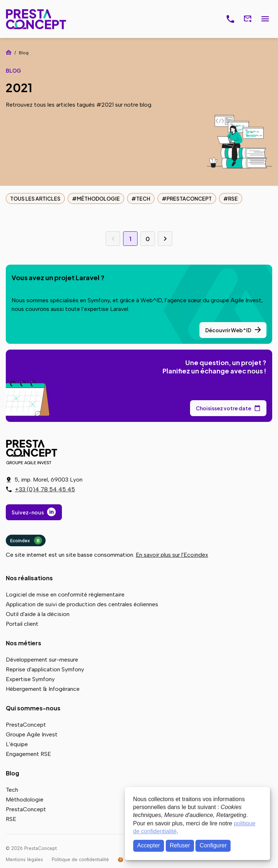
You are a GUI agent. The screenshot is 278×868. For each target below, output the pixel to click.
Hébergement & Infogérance (43, 689)
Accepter (149, 845)
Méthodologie (98, 198)
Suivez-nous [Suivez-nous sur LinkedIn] (28, 512)
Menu (265, 19)
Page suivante (165, 239)
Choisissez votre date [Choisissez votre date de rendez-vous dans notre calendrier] (224, 408)
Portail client (22, 624)
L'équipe (17, 744)
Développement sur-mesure (42, 660)
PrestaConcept (37, 19)
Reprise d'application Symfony (45, 669)
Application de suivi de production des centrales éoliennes (82, 604)
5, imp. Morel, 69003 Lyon (49, 480)
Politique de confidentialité (80, 860)
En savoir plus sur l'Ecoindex (172, 555)
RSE (233, 198)
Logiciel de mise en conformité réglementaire (65, 595)
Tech (143, 198)
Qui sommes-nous (33, 708)
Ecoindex (26, 540)
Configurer (213, 845)
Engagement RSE (28, 754)
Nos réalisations (29, 578)
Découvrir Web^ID (228, 330)
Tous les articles (35, 198)
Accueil (9, 52)
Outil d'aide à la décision (38, 614)
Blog (12, 773)
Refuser (180, 845)
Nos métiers (24, 643)
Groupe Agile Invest (32, 734)
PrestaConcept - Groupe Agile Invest (33, 452)
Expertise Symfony (30, 679)
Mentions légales (24, 860)
